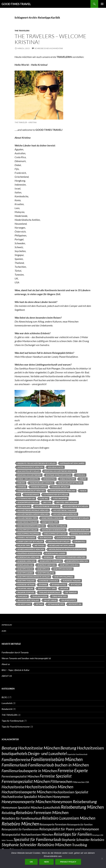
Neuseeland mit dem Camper (62, 545)
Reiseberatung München (28, 557)
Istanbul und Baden (26, 538)
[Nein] (102, 859)
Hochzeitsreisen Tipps (27, 518)
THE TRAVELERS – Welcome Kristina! (50, 39)
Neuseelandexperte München (31, 549)
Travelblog (22, 596)
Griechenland (24, 506)
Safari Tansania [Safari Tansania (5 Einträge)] (7, 840)
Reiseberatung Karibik (55, 553)
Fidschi (83, 491)
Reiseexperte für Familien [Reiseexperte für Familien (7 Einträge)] (80, 824)
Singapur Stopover (26, 592)
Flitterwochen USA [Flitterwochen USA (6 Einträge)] (81, 782)
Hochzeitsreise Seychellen (76, 506)
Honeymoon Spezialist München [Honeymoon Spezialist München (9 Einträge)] (22, 807)
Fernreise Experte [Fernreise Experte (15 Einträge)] (73, 770)
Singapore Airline (25, 588)
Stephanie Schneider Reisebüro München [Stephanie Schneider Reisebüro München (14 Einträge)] (37, 845)
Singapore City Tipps (47, 588)
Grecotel (47, 502)
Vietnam (39, 604)
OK (31, 862)
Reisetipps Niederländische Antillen (34, 577)
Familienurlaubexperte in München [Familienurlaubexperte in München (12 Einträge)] (29, 771)
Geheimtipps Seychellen (28, 502)
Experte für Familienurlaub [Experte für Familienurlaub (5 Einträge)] (77, 754)
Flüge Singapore (60, 498)
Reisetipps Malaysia (46, 573)
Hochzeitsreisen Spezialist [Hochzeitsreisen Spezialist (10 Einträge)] (70, 792)
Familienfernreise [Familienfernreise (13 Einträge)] (16, 759)
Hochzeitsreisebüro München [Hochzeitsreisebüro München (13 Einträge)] (49, 787)
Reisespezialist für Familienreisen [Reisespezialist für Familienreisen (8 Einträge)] (20, 829)
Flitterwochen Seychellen (56, 495)
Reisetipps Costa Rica (69, 565)
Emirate (83, 479)
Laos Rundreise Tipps (65, 538)
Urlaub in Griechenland (28, 600)
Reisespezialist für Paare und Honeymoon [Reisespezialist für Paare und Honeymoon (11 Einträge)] (69, 829)
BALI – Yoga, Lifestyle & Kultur (16, 670)
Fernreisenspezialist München (31, 491)
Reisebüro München (26, 561)
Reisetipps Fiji (43, 569)
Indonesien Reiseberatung (54, 530)
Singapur (64, 588)
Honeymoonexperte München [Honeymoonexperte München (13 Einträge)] (26, 801)
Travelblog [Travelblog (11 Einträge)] (79, 845)
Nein (46, 862)
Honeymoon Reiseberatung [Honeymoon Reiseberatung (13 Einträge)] (74, 801)
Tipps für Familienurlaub (13, 721)
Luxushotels (80, 542)
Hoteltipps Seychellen (27, 530)
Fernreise (22, 487)
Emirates (21, 483)
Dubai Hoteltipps (67, 479)
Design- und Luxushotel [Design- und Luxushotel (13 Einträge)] (47, 753)
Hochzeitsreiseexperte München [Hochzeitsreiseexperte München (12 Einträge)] (27, 792)
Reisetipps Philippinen (64, 577)
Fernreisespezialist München (62, 491)
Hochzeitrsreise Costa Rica (47, 506)
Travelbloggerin (40, 596)
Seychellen (76, 585)
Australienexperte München (30, 467)
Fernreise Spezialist (60, 487)
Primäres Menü (102, 4)
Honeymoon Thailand (27, 522)
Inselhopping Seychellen (55, 534)
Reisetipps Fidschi (25, 569)
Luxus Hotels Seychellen (59, 542)
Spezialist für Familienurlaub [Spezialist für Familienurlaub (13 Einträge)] (37, 839)
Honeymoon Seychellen (78, 518)
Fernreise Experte (39, 487)
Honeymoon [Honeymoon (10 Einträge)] (61, 797)
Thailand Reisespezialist (50, 592)
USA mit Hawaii (50, 600)
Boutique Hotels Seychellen (59, 475)
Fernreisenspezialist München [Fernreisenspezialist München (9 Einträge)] (20, 776)
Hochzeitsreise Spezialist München (33, 510)
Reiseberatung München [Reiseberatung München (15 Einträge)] (82, 807)
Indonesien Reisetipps (80, 530)
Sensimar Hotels (59, 585)
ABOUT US (7, 676)
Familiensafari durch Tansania (15, 652)
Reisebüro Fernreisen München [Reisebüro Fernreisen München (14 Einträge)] (42, 812)
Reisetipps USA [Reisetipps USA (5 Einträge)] (98, 835)
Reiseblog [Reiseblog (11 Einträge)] (9, 813)
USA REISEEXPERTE (69, 600)
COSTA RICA (81, 475)
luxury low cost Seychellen (30, 542)
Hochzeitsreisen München (65, 514)
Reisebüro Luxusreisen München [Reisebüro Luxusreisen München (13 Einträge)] (69, 818)
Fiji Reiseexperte (32, 495)
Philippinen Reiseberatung (29, 553)
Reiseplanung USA (25, 565)
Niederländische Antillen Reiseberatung (67, 549)
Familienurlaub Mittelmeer (70, 483)
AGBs (4, 631)
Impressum (7, 625)
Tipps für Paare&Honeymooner (16, 727)
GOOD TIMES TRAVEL (16, 4)
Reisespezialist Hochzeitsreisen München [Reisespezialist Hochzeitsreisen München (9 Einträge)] (27, 834)
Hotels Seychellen (58, 526)
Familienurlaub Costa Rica (41, 483)
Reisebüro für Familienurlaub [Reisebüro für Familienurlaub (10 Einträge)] (22, 818)
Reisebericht (7, 709)
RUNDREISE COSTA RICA (49, 581)
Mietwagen (39, 545)
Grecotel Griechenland (67, 502)
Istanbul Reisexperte (80, 534)
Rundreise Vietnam (26, 585)
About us (6, 664)
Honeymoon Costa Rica (52, 518)
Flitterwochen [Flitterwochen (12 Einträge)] (61, 781)
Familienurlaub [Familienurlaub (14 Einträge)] (15, 765)
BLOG (4, 697)
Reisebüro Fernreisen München (71, 557)
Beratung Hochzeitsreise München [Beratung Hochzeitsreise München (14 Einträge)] (31, 748)
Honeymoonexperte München (31, 526)
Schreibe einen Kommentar (49, 48)
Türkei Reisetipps (59, 596)
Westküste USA (75, 604)
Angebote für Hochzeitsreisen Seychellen (36, 463)
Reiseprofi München (47, 565)
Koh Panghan (46, 538)
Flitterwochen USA (26, 498)
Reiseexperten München (77, 561)
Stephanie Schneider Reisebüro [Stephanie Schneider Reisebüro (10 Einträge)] (83, 840)
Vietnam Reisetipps (56, 604)
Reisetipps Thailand (26, 581)
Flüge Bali (44, 498)
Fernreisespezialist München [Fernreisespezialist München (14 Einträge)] (26, 781)
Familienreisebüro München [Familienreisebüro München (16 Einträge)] (57, 759)
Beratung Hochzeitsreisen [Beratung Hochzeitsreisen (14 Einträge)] (82, 748)
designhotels (49, 479)
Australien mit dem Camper (72, 463)
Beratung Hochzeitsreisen (29, 475)
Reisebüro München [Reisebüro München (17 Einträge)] (20, 824)
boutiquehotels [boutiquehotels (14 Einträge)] (15, 753)
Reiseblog (48, 557)
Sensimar (43, 585)
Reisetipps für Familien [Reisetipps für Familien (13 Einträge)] (73, 834)
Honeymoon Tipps (50, 522)
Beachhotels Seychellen (29, 471)
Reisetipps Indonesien (63, 569)
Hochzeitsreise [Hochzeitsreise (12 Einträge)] (13, 787)
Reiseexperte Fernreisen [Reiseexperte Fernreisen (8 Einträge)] (53, 824)
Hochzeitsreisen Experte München (33, 514)
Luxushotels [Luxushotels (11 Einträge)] (52, 807)
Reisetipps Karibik (25, 573)
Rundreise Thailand (72, 581)
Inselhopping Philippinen (28, 534)
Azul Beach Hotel (56, 467)
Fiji (19, 495)
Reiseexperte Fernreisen (51, 561)
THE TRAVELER (71, 592)
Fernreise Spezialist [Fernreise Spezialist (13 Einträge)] (56, 776)
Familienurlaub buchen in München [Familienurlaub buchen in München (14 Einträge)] (58, 765)
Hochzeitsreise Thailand (64, 510)
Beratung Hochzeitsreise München (60, 471)
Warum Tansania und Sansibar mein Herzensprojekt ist (26, 658)
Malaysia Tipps (24, 545)
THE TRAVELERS (22, 31)
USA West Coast (24, 604)
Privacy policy (68, 862)
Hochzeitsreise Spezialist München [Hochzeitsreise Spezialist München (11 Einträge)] (27, 797)
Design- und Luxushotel (28, 479)
